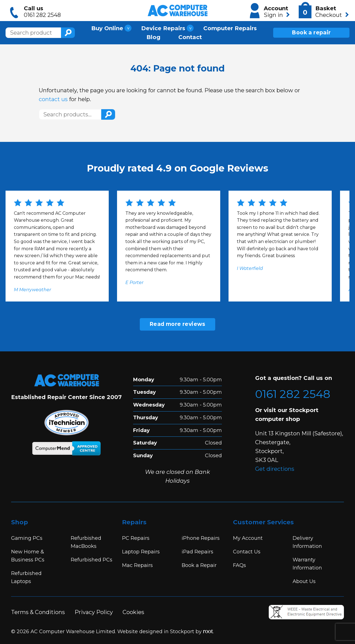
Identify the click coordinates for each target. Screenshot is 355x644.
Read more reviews (177, 324)
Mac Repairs (137, 565)
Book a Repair (199, 565)
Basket (324, 11)
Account (270, 11)
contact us (53, 99)
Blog (153, 36)
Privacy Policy (94, 612)
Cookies (133, 612)
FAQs (239, 565)
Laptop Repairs (141, 552)
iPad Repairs (197, 552)
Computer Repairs (230, 27)
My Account (248, 538)
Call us (36, 12)
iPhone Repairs (201, 538)
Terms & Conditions (38, 612)
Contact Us (247, 552)
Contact (190, 36)
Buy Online (107, 27)
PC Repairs (136, 538)
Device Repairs (163, 27)
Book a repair (311, 31)
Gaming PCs (27, 538)
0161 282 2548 (293, 394)
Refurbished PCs (92, 560)
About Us (304, 581)
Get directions (275, 469)
